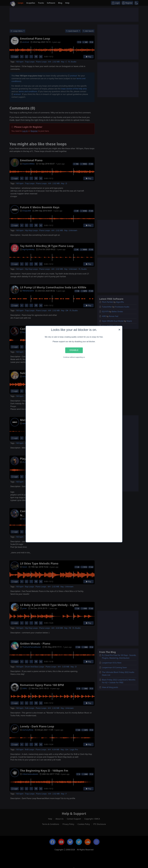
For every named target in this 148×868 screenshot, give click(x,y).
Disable (74, 350)
